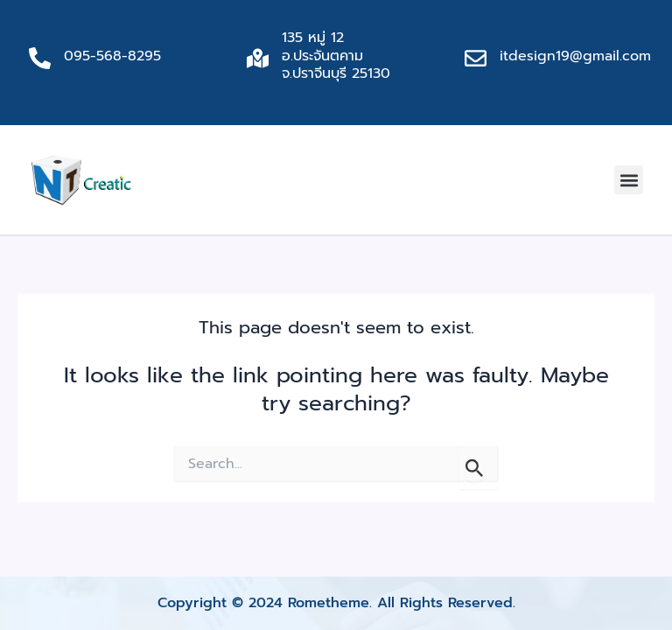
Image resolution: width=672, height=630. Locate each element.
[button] (629, 180)
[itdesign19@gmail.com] (476, 58)
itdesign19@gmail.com (575, 56)
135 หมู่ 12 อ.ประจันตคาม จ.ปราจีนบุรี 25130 (336, 56)
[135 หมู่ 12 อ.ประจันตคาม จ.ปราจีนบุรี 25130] (258, 58)
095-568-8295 (112, 56)
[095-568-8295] (40, 58)
